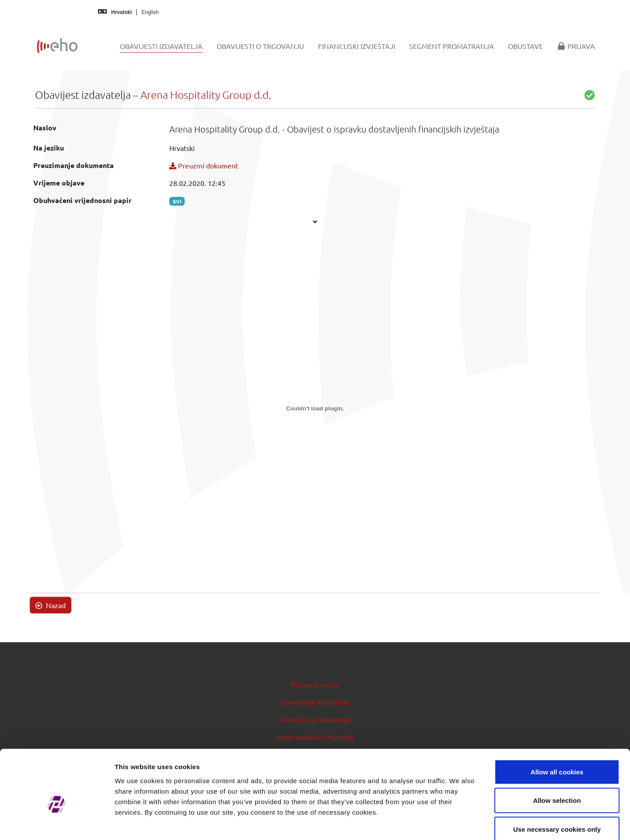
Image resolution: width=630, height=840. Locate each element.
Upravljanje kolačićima (315, 702)
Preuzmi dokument (204, 165)
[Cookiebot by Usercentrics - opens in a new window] (57, 823)
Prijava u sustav (315, 684)
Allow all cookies (557, 725)
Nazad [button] (51, 605)
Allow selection (557, 754)
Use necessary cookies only (557, 782)
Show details (459, 823)
